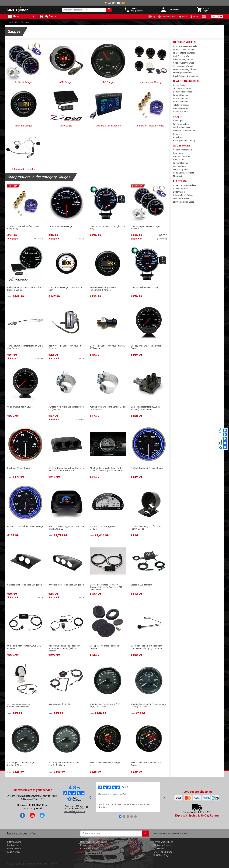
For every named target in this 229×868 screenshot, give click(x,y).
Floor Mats (178, 176)
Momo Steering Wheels (184, 50)
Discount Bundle (181, 112)
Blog (152, 16)
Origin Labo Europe (163, 852)
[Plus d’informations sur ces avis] (87, 807)
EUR (220, 17)
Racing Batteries (181, 189)
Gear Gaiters (179, 160)
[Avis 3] (128, 817)
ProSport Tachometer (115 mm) (145, 287)
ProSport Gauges (24, 82)
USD (214, 17)
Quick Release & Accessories (187, 76)
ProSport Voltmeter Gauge (60, 226)
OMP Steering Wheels (183, 56)
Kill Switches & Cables (183, 195)
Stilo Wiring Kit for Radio (60, 704)
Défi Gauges (66, 126)
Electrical (181, 181)
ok (145, 833)
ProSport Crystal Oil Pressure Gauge (147, 468)
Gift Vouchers (14, 842)
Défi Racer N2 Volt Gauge (19, 468)
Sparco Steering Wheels (184, 53)
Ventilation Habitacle (183, 150)
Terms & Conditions (163, 842)
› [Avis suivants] (164, 797)
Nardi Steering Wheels (183, 60)
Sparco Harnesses (182, 95)
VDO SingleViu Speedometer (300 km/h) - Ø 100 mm (64, 764)
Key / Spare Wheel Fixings (185, 141)
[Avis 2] (124, 817)
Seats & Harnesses (186, 81)
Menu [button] (14, 17)
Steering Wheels (184, 42)
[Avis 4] (132, 817)
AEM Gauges (66, 82)
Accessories (182, 146)
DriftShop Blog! (161, 855)
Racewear (178, 134)
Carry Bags (178, 137)
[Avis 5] (135, 817)
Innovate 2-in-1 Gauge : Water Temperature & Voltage (103, 289)
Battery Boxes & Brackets (185, 185)
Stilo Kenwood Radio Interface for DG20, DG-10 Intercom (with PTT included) (64, 648)
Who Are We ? (14, 849)
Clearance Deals (167, 17)
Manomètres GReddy (151, 82)
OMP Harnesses (180, 98)
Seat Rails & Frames (182, 88)
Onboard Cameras (182, 156)
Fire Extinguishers (181, 124)
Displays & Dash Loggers (108, 126)
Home (11, 22)
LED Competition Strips (184, 202)
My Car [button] (46, 16)
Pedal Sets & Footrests (184, 173)
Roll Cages (178, 121)
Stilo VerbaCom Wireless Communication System (19, 705)
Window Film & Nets (182, 127)
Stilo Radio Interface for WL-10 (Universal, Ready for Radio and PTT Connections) (106, 587)
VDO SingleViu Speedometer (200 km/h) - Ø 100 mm (105, 705)
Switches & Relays (182, 199)
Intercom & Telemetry (24, 169)
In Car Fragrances (181, 170)
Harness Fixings (180, 108)
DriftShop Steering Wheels (185, 46)
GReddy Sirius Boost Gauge (20, 407)
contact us (27, 808)
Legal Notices (14, 852)
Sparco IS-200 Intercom (141, 585)
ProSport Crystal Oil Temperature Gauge (25, 526)
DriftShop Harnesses (183, 92)
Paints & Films (180, 166)
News (183, 17)
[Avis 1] (120, 817)
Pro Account (87, 845)
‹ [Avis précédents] (90, 797)
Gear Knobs (179, 153)
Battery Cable (179, 192)
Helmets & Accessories (184, 131)
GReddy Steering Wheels (184, 63)
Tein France (159, 849)
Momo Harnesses (181, 102)
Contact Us (13, 845)
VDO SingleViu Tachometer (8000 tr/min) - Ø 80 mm (22, 764)
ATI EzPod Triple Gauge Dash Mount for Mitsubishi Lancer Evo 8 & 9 (66, 469)
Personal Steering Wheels (185, 69)
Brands (195, 17)
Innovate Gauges (24, 126)
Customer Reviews (90, 849)
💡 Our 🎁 (115, 3)
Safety (178, 117)
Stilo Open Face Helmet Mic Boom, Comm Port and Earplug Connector (147, 647)
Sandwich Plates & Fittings (151, 126)
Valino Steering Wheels (184, 66)
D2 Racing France (162, 845)
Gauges (25, 22)
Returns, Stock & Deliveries (94, 842)
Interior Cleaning (181, 163)
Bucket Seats (179, 85)
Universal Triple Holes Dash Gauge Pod (66, 585)
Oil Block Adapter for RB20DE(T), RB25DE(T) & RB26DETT (146, 408)
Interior (18, 22)
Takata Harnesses (181, 105)
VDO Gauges (108, 82)
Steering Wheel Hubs (183, 73)
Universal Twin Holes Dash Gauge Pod (25, 585)
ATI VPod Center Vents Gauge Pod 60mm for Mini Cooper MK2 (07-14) (106, 469)
